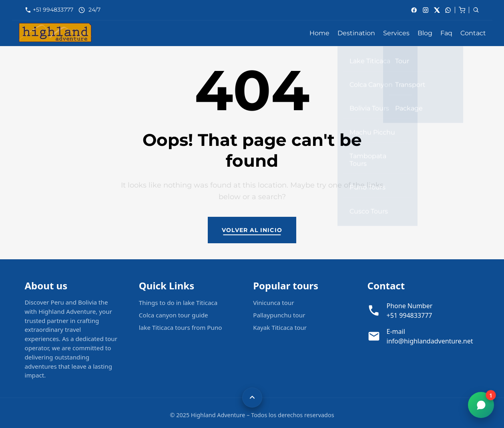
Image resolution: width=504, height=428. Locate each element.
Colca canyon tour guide (174, 315)
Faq (446, 33)
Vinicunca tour (274, 303)
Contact (473, 33)
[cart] (462, 9)
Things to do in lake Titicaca (178, 303)
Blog (425, 33)
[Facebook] (414, 10)
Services (396, 33)
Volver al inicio (252, 230)
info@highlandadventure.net (430, 341)
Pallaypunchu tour (279, 315)
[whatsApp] (448, 10)
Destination (356, 33)
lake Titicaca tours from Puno (181, 327)
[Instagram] (426, 10)
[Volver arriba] (252, 398)
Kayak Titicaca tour (280, 327)
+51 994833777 (54, 10)
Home (319, 33)
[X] (437, 10)
